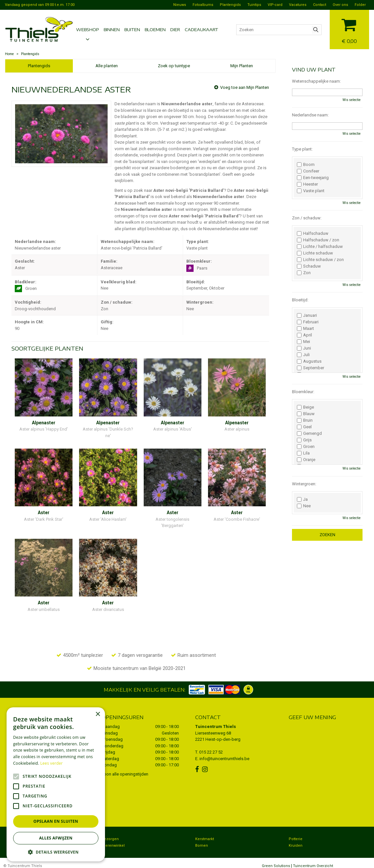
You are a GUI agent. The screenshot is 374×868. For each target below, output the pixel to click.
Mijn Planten (242, 66)
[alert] (56, 784)
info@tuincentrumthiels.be (224, 752)
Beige (305, 407)
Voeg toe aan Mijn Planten (245, 87)
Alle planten (107, 66)
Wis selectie (352, 100)
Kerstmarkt (205, 833)
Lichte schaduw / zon (320, 260)
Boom (306, 165)
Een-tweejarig (313, 178)
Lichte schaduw (315, 253)
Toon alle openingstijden (125, 767)
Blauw (306, 414)
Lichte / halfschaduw (320, 247)
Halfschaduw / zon (318, 240)
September (311, 368)
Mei (303, 342)
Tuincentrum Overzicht (313, 860)
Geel (304, 427)
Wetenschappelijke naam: (316, 81)
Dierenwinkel (113, 839)
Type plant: (302, 149)
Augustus (309, 361)
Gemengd (309, 434)
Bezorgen (110, 833)
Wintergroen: (304, 484)
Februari (308, 322)
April (304, 335)
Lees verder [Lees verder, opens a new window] (52, 763)
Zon (304, 273)
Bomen (202, 839)
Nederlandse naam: (310, 115)
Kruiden (296, 839)
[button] (56, 852)
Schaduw (309, 266)
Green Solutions (276, 860)
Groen (306, 447)
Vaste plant (311, 191)
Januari (307, 315)
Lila (303, 453)
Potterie (296, 833)
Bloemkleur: (303, 392)
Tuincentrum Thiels (216, 720)
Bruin (305, 420)
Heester (307, 184)
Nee (304, 506)
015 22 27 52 (211, 746)
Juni (304, 348)
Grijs (304, 440)
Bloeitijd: (300, 300)
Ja (302, 499)
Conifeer (308, 171)
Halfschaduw (313, 233)
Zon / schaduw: (307, 218)
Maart (305, 329)
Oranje (306, 460)
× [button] (98, 714)
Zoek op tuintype (174, 66)
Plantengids (39, 66)
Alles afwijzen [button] (56, 838)
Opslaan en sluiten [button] (56, 821)
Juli (303, 355)
